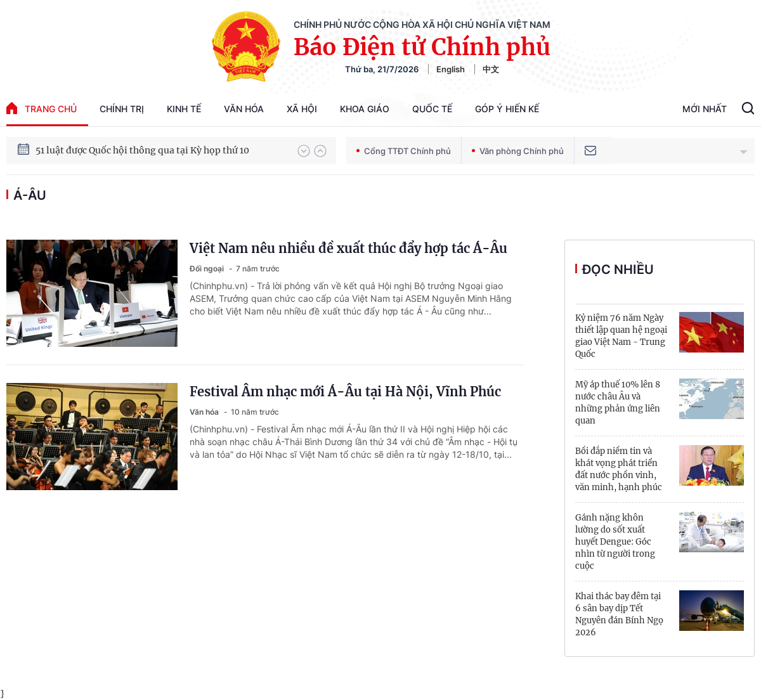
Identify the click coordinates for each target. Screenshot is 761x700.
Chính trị (122, 109)
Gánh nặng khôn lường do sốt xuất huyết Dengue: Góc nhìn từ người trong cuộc (615, 542)
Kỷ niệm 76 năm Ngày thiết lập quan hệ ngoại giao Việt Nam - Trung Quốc (621, 336)
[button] (304, 151)
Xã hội (302, 109)
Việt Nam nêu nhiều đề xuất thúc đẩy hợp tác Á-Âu (348, 248)
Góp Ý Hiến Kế (507, 109)
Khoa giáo (365, 109)
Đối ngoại (208, 269)
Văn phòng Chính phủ (518, 151)
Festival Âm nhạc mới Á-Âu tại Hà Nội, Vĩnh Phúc (345, 392)
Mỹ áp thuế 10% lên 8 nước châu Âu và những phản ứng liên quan (618, 403)
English (451, 69)
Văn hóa (244, 109)
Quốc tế (432, 109)
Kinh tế (184, 109)
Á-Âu (30, 195)
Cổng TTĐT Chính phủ (404, 151)
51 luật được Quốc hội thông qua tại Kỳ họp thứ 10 (142, 151)
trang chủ (42, 108)
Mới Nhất (705, 109)
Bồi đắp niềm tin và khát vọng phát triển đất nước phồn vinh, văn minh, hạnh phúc (619, 469)
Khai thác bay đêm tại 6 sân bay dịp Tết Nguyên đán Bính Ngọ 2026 (619, 614)
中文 (491, 69)
